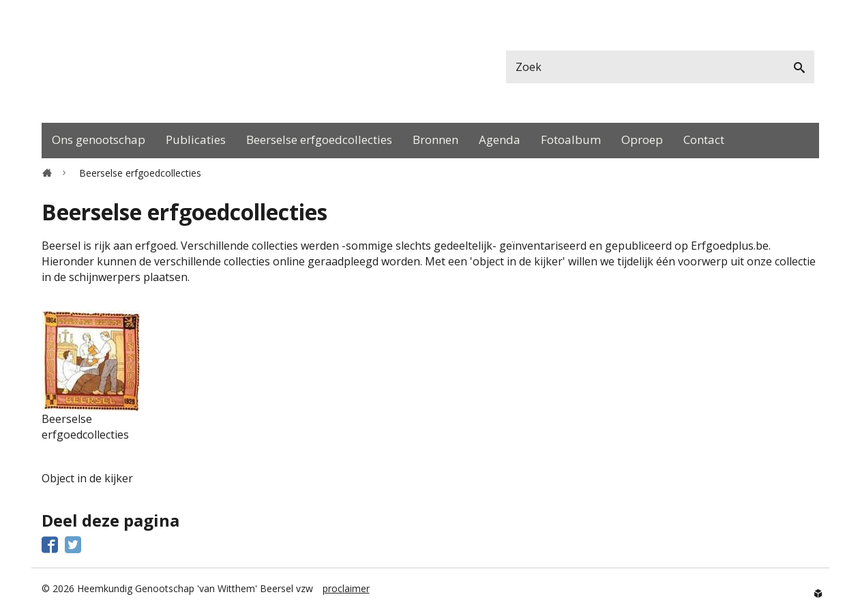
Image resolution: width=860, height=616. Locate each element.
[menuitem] (99, 141)
